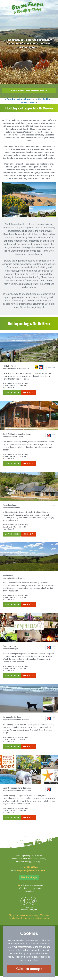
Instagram (33, 910)
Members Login (29, 877)
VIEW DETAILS (12, 393)
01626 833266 (31, 867)
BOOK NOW (29, 393)
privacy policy (31, 960)
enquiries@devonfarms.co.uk (32, 870)
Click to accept (29, 969)
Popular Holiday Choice (19, 99)
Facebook (25, 910)
